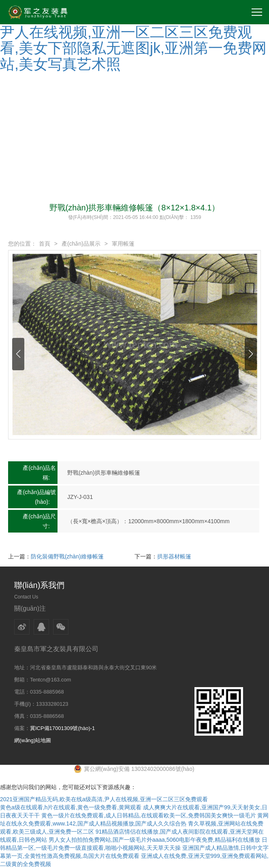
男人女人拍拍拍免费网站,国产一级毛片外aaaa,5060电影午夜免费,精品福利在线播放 (154, 840)
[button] (18, 354)
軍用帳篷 (123, 244)
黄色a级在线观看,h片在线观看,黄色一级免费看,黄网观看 (71, 807)
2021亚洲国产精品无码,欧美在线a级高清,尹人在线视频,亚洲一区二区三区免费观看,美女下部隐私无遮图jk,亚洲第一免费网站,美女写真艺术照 (134, 40)
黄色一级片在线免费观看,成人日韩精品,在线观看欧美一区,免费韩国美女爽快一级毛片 (149, 815)
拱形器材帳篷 (174, 556)
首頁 (45, 244)
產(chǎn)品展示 (81, 244)
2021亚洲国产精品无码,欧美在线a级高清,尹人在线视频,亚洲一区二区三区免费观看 (104, 799)
